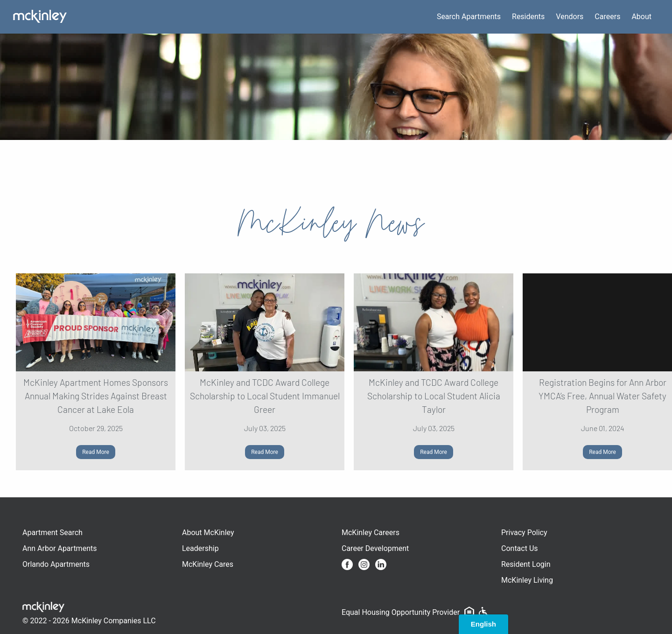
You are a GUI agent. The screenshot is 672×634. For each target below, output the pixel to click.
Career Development (375, 548)
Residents (528, 17)
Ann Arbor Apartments (59, 548)
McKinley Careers (371, 533)
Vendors (570, 17)
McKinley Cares (208, 564)
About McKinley (208, 533)
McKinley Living (527, 580)
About (641, 17)
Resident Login (526, 564)
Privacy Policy (524, 533)
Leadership (200, 548)
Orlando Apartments (56, 564)
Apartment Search (52, 533)
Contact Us (520, 548)
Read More (96, 452)
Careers (607, 17)
